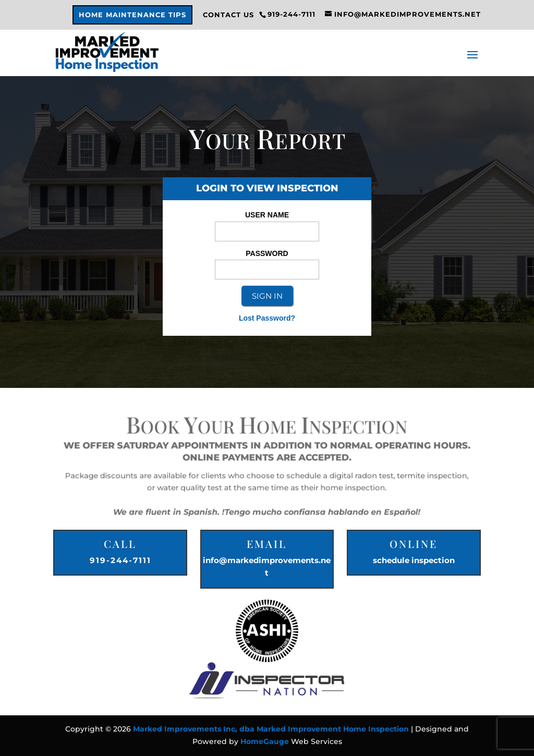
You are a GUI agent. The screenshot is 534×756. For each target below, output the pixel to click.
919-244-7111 (120, 560)
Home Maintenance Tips (132, 15)
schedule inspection (414, 560)
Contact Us (228, 15)
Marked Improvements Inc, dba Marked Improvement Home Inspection (271, 729)
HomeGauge (265, 741)
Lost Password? (267, 318)
